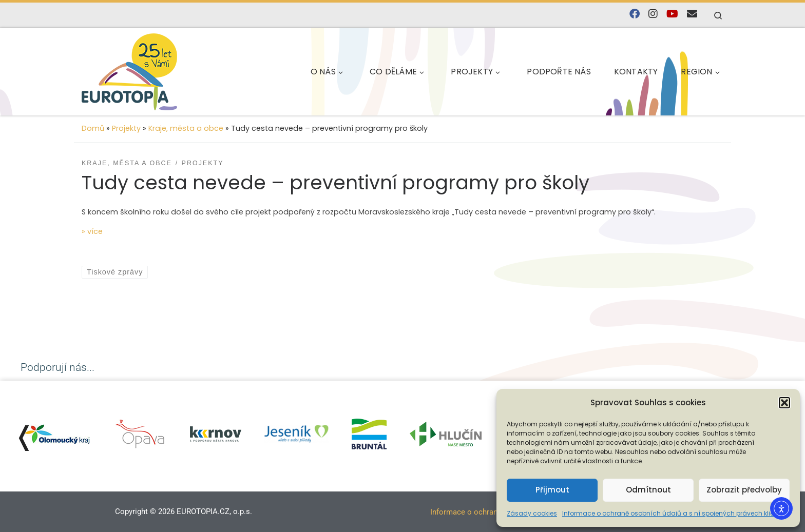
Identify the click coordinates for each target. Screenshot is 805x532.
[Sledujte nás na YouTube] (672, 14)
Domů (93, 128)
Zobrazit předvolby (744, 490)
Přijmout (552, 490)
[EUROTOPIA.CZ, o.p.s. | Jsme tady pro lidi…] (154, 70)
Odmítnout (648, 490)
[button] (784, 403)
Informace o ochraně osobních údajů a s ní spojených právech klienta (673, 513)
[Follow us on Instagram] (653, 14)
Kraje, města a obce (186, 128)
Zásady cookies (532, 513)
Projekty (126, 128)
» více (92, 231)
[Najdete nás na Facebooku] (635, 14)
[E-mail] (692, 14)
